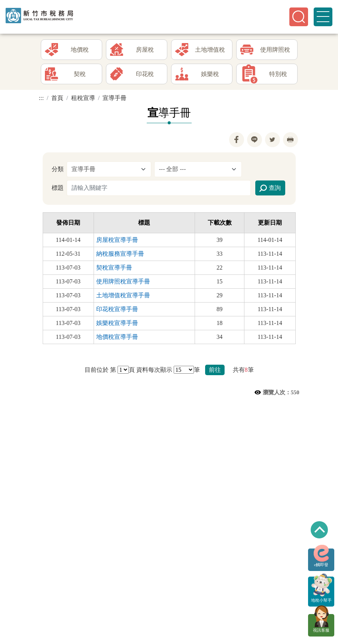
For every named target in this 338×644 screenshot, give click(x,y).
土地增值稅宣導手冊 (123, 295)
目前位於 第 (100, 370)
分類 (58, 169)
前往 (215, 370)
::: (41, 98)
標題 (58, 188)
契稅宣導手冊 (114, 268)
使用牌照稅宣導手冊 (123, 281)
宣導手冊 (115, 98)
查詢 (270, 188)
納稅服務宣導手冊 (120, 254)
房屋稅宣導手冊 (117, 240)
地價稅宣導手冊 (117, 337)
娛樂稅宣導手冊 (117, 323)
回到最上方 (319, 530)
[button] (299, 17)
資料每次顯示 (154, 370)
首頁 (57, 98)
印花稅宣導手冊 (117, 309)
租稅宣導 (83, 98)
